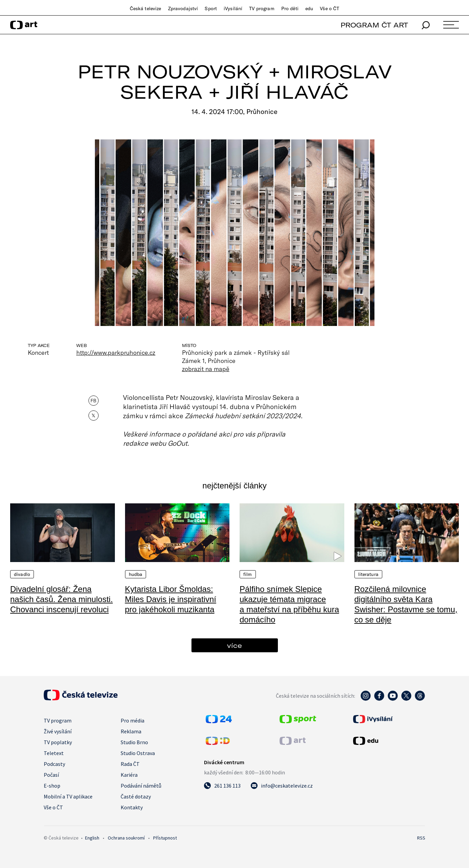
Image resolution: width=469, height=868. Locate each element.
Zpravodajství (183, 8)
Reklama (131, 731)
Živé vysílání (58, 731)
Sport (211, 8)
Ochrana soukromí (126, 838)
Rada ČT (130, 764)
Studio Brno (134, 742)
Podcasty (54, 764)
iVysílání (233, 8)
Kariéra (129, 775)
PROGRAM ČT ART (374, 25)
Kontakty (132, 807)
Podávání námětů (141, 786)
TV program (262, 8)
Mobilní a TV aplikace (68, 796)
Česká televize (146, 8)
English (92, 838)
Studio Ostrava (138, 753)
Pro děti (290, 8)
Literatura (368, 574)
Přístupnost (165, 838)
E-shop (52, 786)
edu (309, 8)
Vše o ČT (330, 8)
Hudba (136, 574)
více (234, 645)
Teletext (54, 753)
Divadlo (22, 574)
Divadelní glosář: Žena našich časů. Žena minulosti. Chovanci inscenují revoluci (62, 599)
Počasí (51, 775)
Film (248, 574)
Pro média (132, 720)
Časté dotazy (136, 796)
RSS (421, 838)
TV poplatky (58, 742)
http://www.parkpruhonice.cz (116, 352)
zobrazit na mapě (206, 369)
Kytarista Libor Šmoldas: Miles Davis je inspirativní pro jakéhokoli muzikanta (171, 599)
